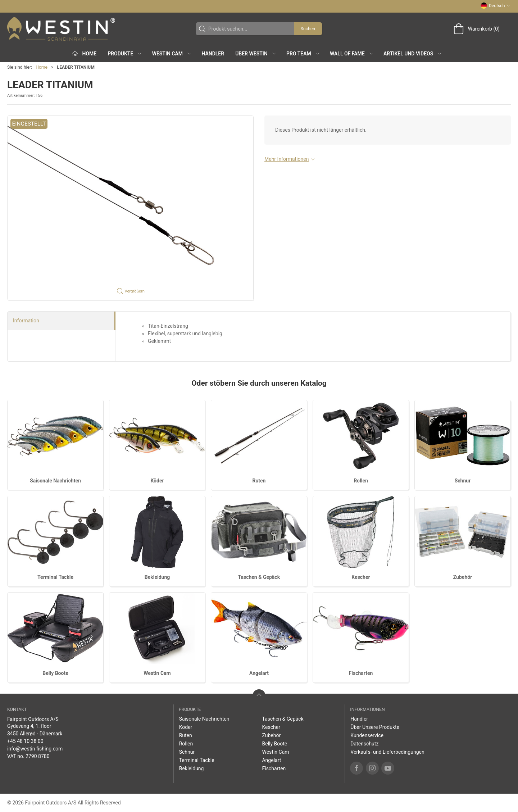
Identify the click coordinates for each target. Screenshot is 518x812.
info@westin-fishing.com (35, 749)
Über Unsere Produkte (375, 727)
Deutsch (496, 6)
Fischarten (361, 673)
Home (42, 67)
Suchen (308, 29)
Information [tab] (26, 321)
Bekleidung (157, 577)
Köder (157, 481)
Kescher (361, 577)
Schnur (463, 481)
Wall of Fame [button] (352, 54)
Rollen (361, 481)
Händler (213, 54)
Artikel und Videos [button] (413, 54)
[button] (130, 208)
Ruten (259, 481)
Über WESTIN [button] (256, 54)
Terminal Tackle (55, 577)
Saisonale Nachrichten (55, 481)
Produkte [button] (125, 54)
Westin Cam (157, 673)
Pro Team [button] (303, 54)
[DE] (61, 29)
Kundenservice (367, 735)
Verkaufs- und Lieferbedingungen (387, 752)
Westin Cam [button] (172, 54)
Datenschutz (364, 744)
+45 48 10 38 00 (25, 741)
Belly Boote (55, 673)
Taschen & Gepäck (259, 577)
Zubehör (463, 577)
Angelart (259, 673)
